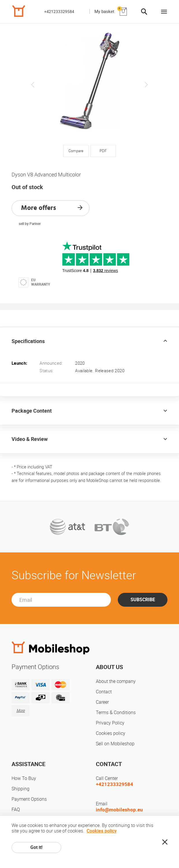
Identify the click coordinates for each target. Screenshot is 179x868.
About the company (116, 681)
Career (102, 702)
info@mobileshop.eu (119, 810)
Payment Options (29, 799)
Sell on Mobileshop (115, 744)
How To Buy (24, 778)
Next (146, 85)
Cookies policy (111, 733)
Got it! (36, 847)
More (21, 710)
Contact (104, 692)
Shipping (20, 789)
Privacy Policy (110, 723)
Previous (33, 85)
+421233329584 (59, 12)
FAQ (16, 810)
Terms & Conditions (116, 713)
